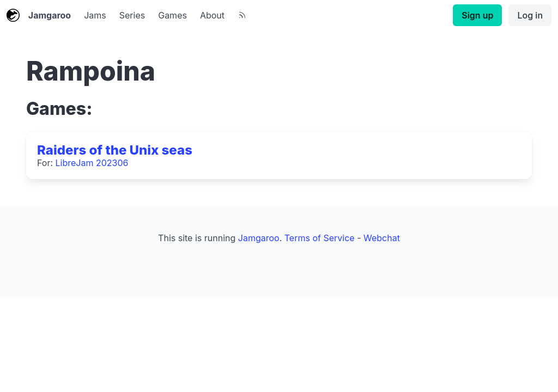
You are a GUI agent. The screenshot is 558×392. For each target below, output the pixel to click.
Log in (530, 15)
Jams (95, 15)
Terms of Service (320, 238)
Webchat (382, 238)
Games (172, 15)
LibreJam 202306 (92, 163)
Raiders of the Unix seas (115, 150)
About (212, 15)
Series (132, 15)
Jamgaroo (39, 15)
